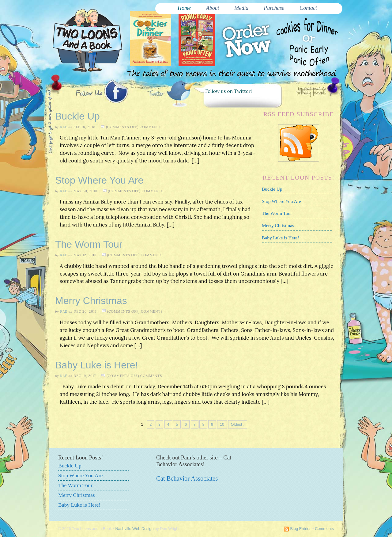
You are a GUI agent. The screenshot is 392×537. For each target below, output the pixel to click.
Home (184, 8)
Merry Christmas (278, 225)
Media (242, 8)
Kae (64, 127)
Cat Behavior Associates (187, 478)
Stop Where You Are (281, 201)
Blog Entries (301, 529)
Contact (308, 8)
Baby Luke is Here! (281, 238)
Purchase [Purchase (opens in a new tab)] (274, 8)
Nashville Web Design (135, 529)
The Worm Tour (277, 213)
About (213, 8)
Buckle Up (77, 116)
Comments (324, 529)
